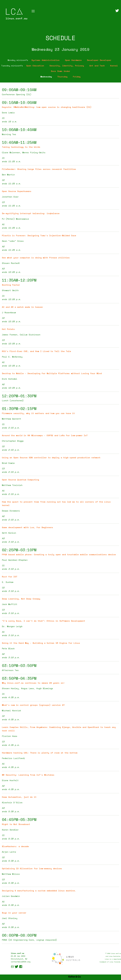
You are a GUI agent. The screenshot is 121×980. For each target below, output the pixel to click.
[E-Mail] (13, 967)
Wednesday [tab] (46, 77)
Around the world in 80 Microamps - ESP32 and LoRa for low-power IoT (45, 435)
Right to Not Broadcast (16, 824)
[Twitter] (117, 11)
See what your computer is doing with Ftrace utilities (36, 258)
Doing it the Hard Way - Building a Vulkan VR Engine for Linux (41, 643)
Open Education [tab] (35, 66)
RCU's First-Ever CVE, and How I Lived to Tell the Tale (36, 351)
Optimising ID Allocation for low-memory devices (32, 868)
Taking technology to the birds (21, 147)
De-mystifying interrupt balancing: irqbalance (31, 213)
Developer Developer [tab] (99, 60)
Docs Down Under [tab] (60, 71)
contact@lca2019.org (21, 962)
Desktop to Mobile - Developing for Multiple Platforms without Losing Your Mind (52, 373)
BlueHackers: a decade (15, 846)
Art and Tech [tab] (97, 66)
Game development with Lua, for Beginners (27, 527)
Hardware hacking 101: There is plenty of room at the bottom (40, 753)
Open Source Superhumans (17, 191)
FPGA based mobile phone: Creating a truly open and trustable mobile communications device (59, 554)
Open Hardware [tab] (73, 60)
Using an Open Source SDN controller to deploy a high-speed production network (51, 458)
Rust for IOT (10, 577)
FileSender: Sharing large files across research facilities (39, 169)
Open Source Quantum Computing (20, 480)
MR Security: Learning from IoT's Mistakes (28, 775)
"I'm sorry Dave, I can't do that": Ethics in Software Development (43, 621)
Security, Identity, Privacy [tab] (67, 66)
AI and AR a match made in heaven (22, 307)
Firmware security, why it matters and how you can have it (38, 413)
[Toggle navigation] (33, 11)
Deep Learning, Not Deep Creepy (21, 599)
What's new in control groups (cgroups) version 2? (33, 705)
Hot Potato (8, 329)
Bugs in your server (14, 913)
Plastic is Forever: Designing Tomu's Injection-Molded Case (39, 235)
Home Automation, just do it (19, 797)
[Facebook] (21, 967)
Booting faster (11, 285)
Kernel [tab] (114, 66)
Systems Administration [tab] (46, 60)
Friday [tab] (77, 77)
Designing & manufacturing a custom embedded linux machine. (39, 891)
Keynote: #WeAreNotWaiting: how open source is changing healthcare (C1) (47, 107)
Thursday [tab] (62, 77)
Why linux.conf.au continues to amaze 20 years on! (33, 683)
